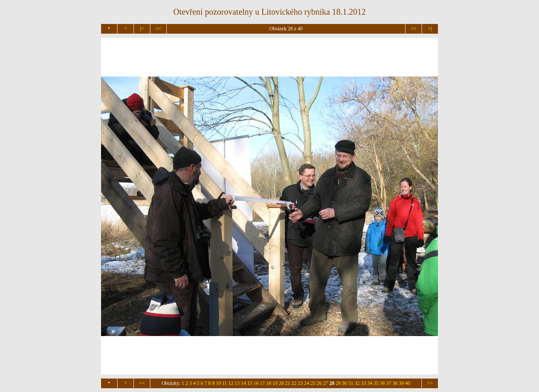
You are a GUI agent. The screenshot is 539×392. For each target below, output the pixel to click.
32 (357, 383)
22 (294, 383)
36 (382, 383)
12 (231, 383)
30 (344, 383)
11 (225, 383)
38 (395, 383)
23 (300, 383)
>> (414, 29)
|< (142, 29)
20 (281, 383)
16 (256, 383)
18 (269, 383)
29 (338, 383)
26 (319, 383)
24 (307, 383)
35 (376, 383)
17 (262, 383)
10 (219, 383)
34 (370, 383)
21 (288, 383)
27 (326, 383)
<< (158, 29)
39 (401, 383)
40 (408, 383)
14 (243, 383)
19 (275, 383)
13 (237, 383)
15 (250, 383)
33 (363, 383)
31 (351, 383)
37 (389, 383)
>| (430, 29)
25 (313, 383)
